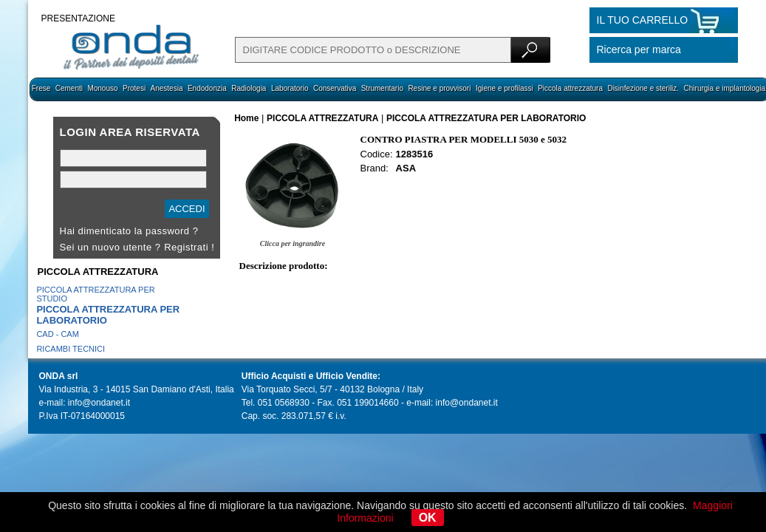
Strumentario (382, 88)
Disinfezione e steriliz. (643, 88)
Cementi (69, 88)
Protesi (134, 88)
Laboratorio (290, 88)
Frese (41, 88)
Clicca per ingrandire (293, 243)
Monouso (102, 88)
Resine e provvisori (439, 88)
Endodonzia (207, 88)
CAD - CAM (57, 334)
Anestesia (167, 88)
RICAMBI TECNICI (71, 349)
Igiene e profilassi (505, 88)
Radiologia (249, 88)
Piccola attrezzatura (570, 88)
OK (428, 518)
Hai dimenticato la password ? (129, 231)
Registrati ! (189, 247)
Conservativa (335, 88)
